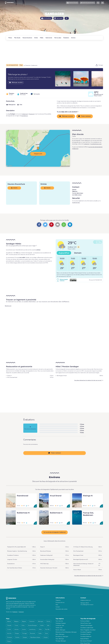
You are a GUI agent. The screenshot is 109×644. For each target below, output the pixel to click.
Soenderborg (62, 10)
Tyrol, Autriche (59, 621)
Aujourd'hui (64, 253)
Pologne (17, 633)
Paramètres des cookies (62, 609)
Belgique (16, 621)
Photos (10, 38)
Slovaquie (10, 637)
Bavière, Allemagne (60, 630)
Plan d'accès (17, 38)
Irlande (42, 625)
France (16, 625)
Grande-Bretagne (32, 625)
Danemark (47, 10)
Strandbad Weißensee (86, 637)
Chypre (9, 641)
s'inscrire (14, 188)
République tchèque (35, 637)
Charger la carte (38, 154)
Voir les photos (46, 18)
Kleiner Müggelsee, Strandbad (88, 630)
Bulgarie (24, 621)
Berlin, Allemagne (60, 634)
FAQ (57, 605)
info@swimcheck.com (86, 600)
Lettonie (16, 629)
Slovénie (17, 637)
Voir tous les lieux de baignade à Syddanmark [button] (55, 532)
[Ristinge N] (77, 495)
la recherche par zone (96, 144)
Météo (42, 38)
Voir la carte (58, 18)
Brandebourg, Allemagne (62, 637)
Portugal (24, 633)
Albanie (9, 621)
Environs (73, 38)
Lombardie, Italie (60, 626)
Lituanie (24, 629)
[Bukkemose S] (44, 512)
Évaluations (66, 38)
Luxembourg (32, 629)
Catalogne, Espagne (61, 623)
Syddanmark (54, 10)
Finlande (9, 625)
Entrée (36, 38)
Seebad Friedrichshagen (86, 626)
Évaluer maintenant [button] (84, 116)
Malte (40, 629)
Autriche (9, 633)
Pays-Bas (47, 629)
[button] (72, 3)
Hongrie (46, 637)
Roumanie (33, 633)
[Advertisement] (50, 52)
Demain (78, 253)
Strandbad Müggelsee (86, 632)
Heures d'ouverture (27, 38)
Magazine (58, 600)
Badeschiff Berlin (85, 639)
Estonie (48, 621)
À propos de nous (60, 603)
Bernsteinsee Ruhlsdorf (86, 641)
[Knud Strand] (44, 495)
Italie (48, 625)
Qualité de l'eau (76, 203)
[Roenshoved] (11, 495)
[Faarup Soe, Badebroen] (77, 512)
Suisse (46, 633)
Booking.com (8, 306)
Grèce (23, 625)
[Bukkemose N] (11, 512)
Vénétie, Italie (59, 628)
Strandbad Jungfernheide (87, 628)
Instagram (21, 612)
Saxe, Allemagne (60, 639)
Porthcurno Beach (85, 621)
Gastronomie (49, 38)
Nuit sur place (58, 38)
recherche (86, 144)
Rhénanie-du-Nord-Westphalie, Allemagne (66, 632)
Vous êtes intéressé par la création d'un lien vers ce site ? (88, 380)
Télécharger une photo (16, 82)
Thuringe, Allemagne (61, 641)
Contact (58, 607)
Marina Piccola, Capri (86, 623)
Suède (40, 633)
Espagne (25, 637)
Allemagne (41, 621)
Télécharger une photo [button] (66, 116)
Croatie (9, 629)
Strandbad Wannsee (85, 634)
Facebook (15, 612)
